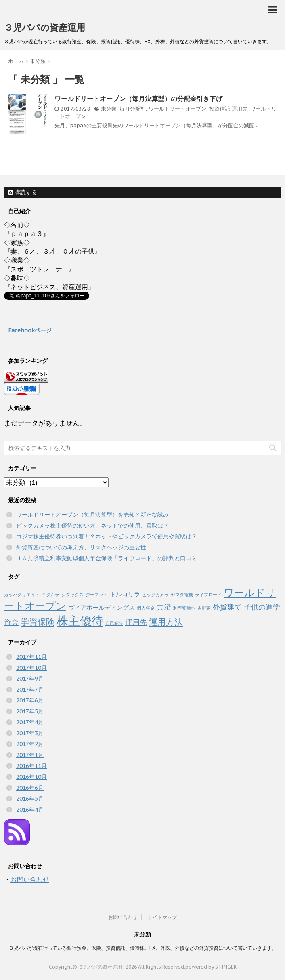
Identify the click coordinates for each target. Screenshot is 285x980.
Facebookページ (30, 330)
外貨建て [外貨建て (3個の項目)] (227, 607)
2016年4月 (30, 810)
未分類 (109, 109)
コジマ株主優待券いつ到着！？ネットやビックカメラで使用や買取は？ (107, 536)
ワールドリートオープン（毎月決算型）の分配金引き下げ (138, 99)
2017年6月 (30, 700)
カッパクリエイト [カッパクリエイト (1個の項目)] (22, 595)
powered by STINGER (211, 967)
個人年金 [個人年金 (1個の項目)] (146, 608)
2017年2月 (30, 744)
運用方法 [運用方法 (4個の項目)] (166, 622)
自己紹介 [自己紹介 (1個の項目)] (114, 623)
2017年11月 (31, 657)
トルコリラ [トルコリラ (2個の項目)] (125, 594)
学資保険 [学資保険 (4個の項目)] (38, 622)
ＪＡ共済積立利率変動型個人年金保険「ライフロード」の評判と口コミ (107, 558)
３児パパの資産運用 (45, 27)
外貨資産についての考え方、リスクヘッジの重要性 (81, 547)
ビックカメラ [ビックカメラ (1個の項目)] (155, 595)
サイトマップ (162, 917)
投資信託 (220, 109)
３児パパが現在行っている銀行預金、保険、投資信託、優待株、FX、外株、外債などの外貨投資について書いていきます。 (143, 948)
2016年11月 (31, 766)
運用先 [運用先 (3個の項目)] (136, 622)
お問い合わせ (30, 879)
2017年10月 (31, 668)
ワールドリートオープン (177, 109)
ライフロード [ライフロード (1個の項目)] (208, 595)
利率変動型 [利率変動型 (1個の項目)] (184, 608)
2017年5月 (30, 711)
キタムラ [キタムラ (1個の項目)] (50, 595)
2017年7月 (30, 690)
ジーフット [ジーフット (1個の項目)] (97, 595)
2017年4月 (30, 722)
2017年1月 (30, 755)
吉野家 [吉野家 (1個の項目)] (204, 608)
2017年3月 (30, 733)
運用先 (240, 109)
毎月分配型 (133, 109)
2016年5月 (30, 799)
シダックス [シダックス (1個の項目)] (72, 595)
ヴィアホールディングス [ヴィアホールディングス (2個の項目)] (102, 607)
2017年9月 (30, 679)
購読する (23, 192)
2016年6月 (30, 788)
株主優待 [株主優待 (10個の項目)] (80, 620)
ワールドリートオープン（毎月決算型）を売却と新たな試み (92, 515)
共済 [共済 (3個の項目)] (164, 607)
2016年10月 (31, 777)
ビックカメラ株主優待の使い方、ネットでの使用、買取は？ (92, 526)
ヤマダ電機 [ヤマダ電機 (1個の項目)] (182, 595)
